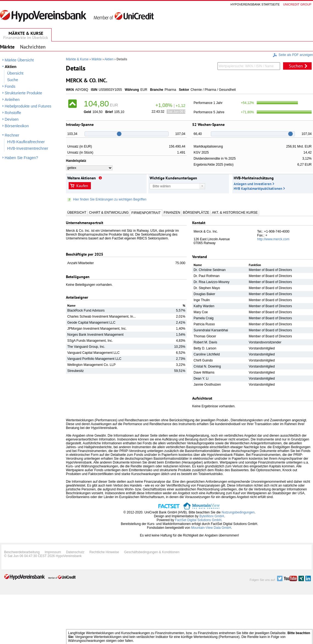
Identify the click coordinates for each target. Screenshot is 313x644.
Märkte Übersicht (19, 60)
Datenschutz (75, 552)
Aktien (11, 67)
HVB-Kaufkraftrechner (26, 142)
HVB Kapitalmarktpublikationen (258, 189)
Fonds (10, 86)
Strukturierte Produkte (23, 93)
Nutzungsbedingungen (238, 512)
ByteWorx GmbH (212, 516)
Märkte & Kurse (77, 59)
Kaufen (82, 186)
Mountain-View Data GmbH (211, 528)
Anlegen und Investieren (253, 184)
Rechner (12, 135)
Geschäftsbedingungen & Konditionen (152, 552)
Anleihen (12, 100)
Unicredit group (297, 4)
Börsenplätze (196, 213)
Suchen (296, 66)
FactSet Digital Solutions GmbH (198, 520)
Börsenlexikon (17, 126)
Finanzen (172, 213)
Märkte (97, 59)
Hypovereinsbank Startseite (255, 4)
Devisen (12, 119)
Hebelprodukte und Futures (28, 106)
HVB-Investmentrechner (28, 148)
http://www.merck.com (273, 239)
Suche (13, 80)
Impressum (53, 552)
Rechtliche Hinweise (104, 552)
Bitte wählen (162, 186)
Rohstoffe (13, 113)
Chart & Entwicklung (109, 213)
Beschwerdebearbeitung (22, 552)
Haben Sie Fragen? (21, 158)
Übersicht (15, 73)
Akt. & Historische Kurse (235, 213)
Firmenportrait (146, 213)
